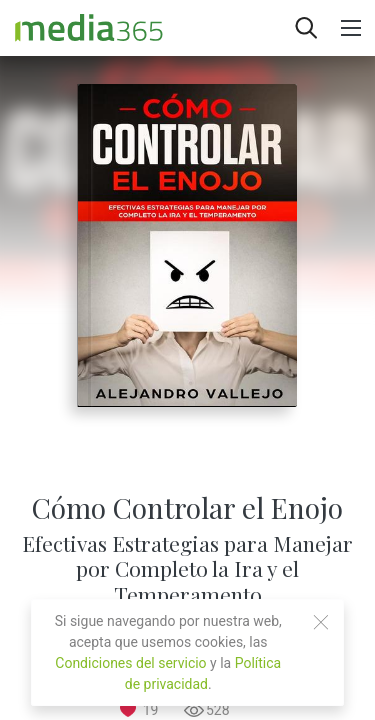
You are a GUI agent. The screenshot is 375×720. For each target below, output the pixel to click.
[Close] (321, 622)
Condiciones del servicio (130, 663)
